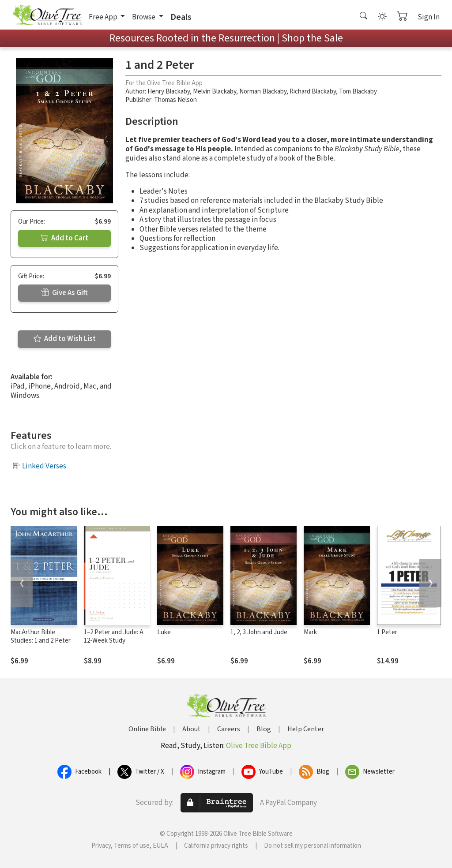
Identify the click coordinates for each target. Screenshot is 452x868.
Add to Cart (64, 238)
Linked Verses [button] (44, 466)
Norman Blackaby (263, 92)
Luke (164, 632)
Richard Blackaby (313, 92)
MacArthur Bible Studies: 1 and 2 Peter (41, 636)
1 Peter (387, 632)
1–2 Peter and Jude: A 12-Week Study (114, 636)
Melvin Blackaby (215, 92)
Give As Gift (65, 293)
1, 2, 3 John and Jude (259, 632)
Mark (310, 632)
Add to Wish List (65, 339)
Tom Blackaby (358, 92)
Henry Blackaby (169, 92)
